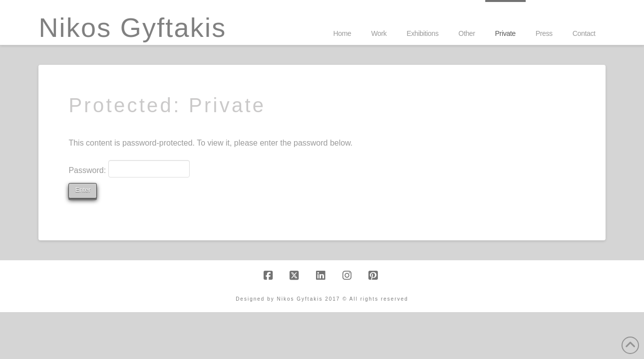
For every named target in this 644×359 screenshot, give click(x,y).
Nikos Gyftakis (132, 27)
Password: (129, 169)
